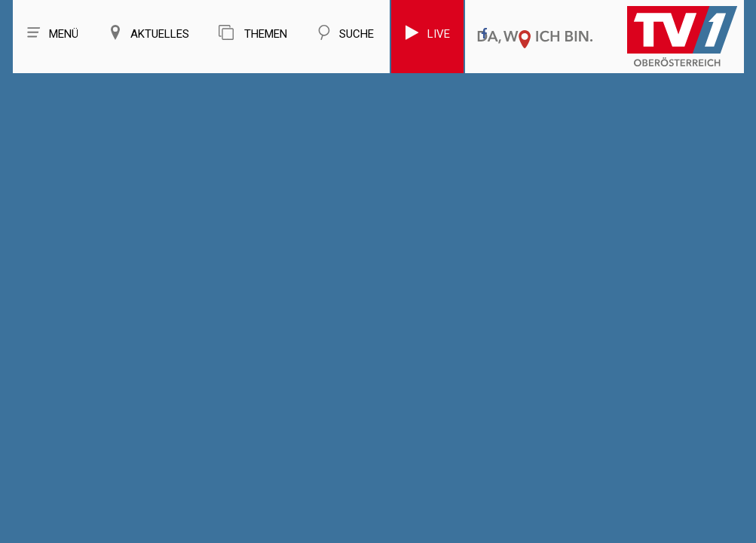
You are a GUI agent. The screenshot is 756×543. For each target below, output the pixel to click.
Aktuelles (148, 33)
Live (427, 33)
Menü (52, 33)
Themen (253, 33)
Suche (345, 33)
